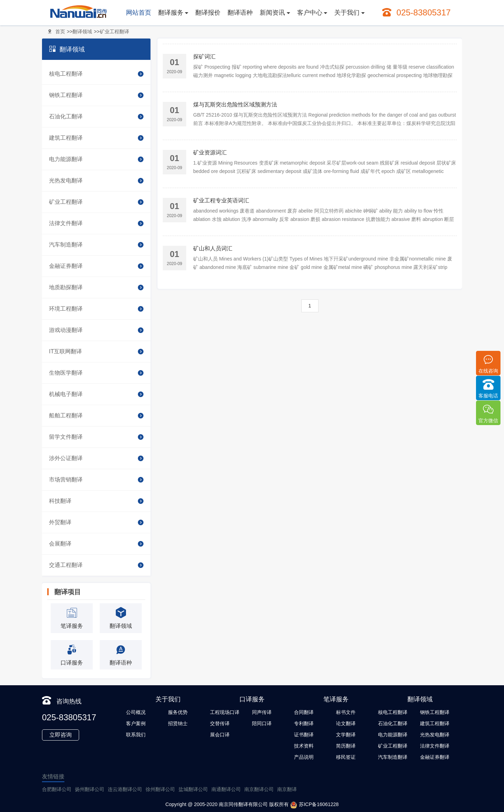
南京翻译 (287, 789)
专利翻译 (304, 723)
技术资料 (304, 746)
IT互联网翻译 (96, 352)
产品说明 (304, 757)
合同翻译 (304, 712)
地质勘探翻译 (96, 287)
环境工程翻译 (96, 309)
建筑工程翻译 (96, 138)
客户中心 (310, 13)
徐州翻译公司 (160, 789)
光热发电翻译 (96, 181)
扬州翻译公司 (90, 789)
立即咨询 (61, 735)
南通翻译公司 (226, 789)
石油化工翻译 (96, 117)
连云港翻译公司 (125, 789)
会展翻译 (96, 544)
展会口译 (220, 735)
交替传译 (220, 723)
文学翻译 (346, 735)
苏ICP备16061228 (314, 805)
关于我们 (347, 13)
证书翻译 (304, 735)
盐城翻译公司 (193, 789)
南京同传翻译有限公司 (243, 804)
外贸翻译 (96, 522)
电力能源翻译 (96, 159)
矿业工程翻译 (114, 32)
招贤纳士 (178, 723)
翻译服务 (171, 13)
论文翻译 (346, 723)
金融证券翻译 (96, 266)
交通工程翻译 (96, 565)
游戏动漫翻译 (96, 330)
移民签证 (346, 757)
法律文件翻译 (96, 223)
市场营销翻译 (96, 480)
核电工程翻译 (96, 74)
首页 (60, 32)
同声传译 (262, 712)
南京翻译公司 (259, 789)
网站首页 (139, 13)
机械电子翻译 (96, 394)
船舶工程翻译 (96, 416)
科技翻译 (96, 501)
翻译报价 (208, 13)
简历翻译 (346, 746)
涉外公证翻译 (96, 458)
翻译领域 (82, 32)
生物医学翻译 (96, 373)
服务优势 (178, 712)
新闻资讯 (272, 13)
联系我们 (136, 735)
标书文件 (346, 712)
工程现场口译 (225, 712)
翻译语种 (240, 13)
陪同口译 (262, 723)
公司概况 (136, 712)
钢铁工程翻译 (96, 95)
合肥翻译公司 (57, 789)
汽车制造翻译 (96, 245)
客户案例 (136, 723)
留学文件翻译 (96, 437)
